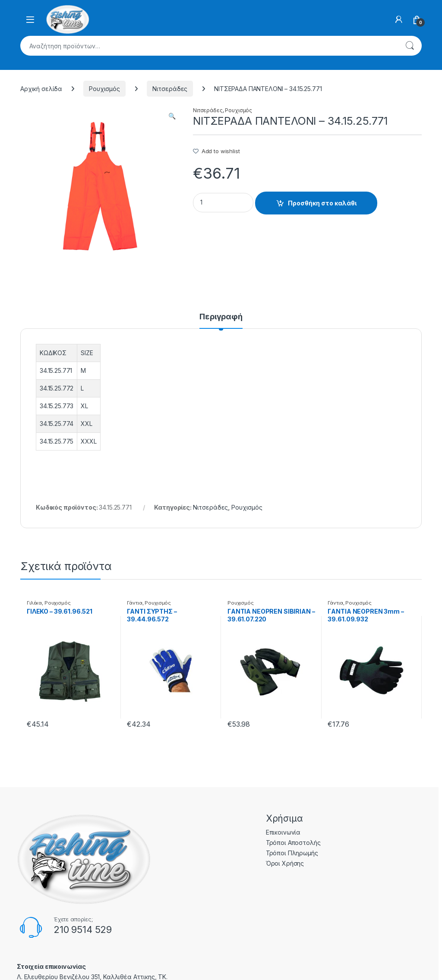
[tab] (221, 321)
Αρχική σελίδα (41, 89)
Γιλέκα (34, 603)
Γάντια (134, 603)
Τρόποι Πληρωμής (292, 853)
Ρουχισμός (104, 89)
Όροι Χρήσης (285, 863)
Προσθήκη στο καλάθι (322, 203)
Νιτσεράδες (170, 89)
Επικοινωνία (283, 832)
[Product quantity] (223, 203)
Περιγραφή (221, 317)
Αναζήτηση (410, 46)
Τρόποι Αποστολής (293, 843)
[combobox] (209, 46)
